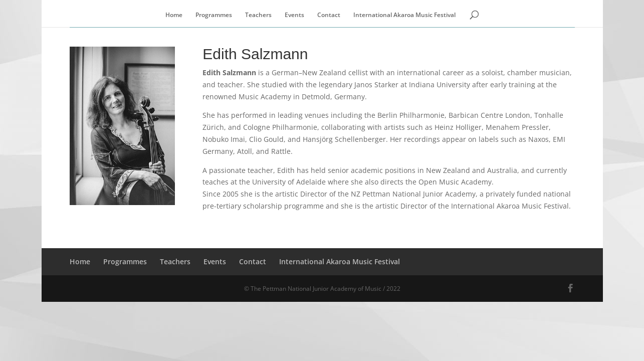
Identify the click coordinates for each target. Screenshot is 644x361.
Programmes (214, 15)
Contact (329, 15)
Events (294, 15)
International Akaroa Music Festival (404, 15)
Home (174, 15)
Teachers (258, 15)
